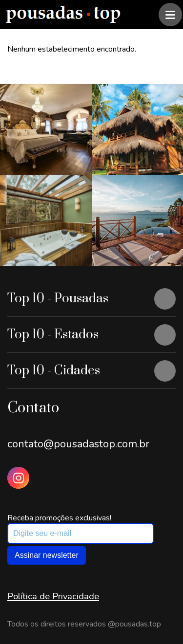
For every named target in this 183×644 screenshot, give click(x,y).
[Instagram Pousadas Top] (18, 478)
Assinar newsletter (47, 555)
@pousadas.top (134, 624)
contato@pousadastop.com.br (78, 444)
